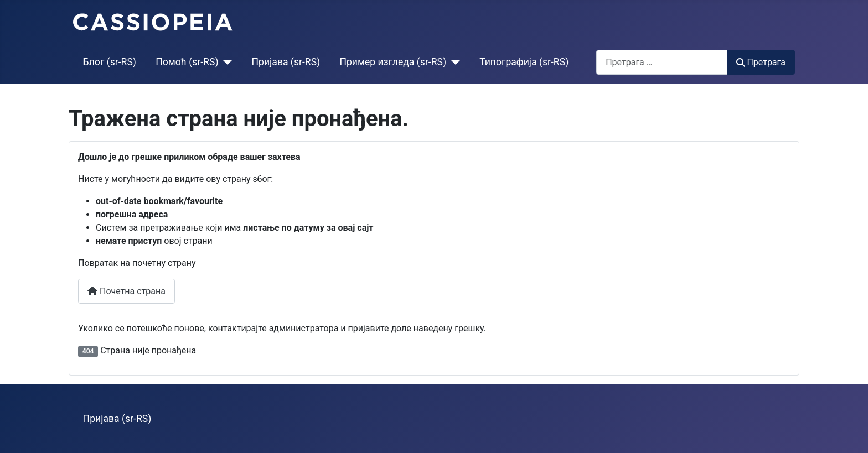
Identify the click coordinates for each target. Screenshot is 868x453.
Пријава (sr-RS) (286, 62)
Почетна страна (126, 291)
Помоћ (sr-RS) (187, 62)
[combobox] (662, 62)
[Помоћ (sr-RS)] (226, 62)
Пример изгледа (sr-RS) (393, 62)
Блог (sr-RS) (110, 62)
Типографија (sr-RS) (524, 62)
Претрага (761, 62)
